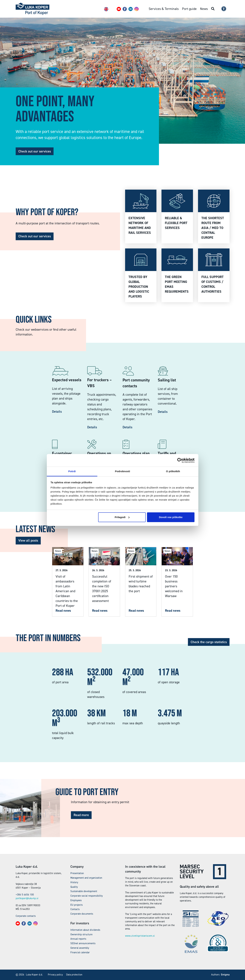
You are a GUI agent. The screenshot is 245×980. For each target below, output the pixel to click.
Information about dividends (85, 930)
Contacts (75, 909)
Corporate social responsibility (87, 896)
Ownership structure (81, 934)
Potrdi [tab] (72, 471)
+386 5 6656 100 (25, 895)
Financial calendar (80, 952)
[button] (119, 9)
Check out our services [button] (35, 151)
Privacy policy (55, 975)
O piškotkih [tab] (173, 471)
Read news (63, 611)
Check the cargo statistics (209, 642)
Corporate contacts (26, 916)
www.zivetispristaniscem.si (140, 936)
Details (57, 411)
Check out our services (35, 236)
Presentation (77, 873)
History (74, 882)
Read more (81, 815)
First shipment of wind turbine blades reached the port (141, 584)
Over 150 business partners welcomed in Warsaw (174, 586)
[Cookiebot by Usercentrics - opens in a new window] (180, 460)
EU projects (77, 905)
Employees (76, 900)
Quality (74, 887)
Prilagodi (122, 517)
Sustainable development (84, 891)
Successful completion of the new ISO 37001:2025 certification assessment (102, 589)
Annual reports (78, 939)
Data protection (74, 975)
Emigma (225, 975)
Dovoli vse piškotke (171, 517)
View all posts (28, 540)
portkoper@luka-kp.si (27, 898)
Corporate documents (82, 914)
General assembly (80, 948)
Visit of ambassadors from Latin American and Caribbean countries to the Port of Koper (67, 591)
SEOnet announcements (83, 943)
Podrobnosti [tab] (123, 471)
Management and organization (86, 878)
